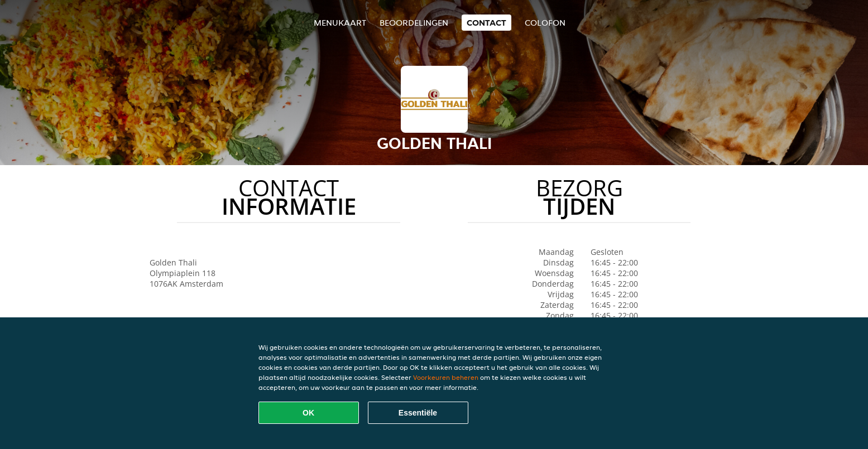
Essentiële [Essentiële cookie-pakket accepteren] (418, 413)
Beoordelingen (414, 23)
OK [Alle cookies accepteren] (308, 413)
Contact (486, 23)
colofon (545, 23)
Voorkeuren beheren (446, 377)
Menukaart (340, 23)
